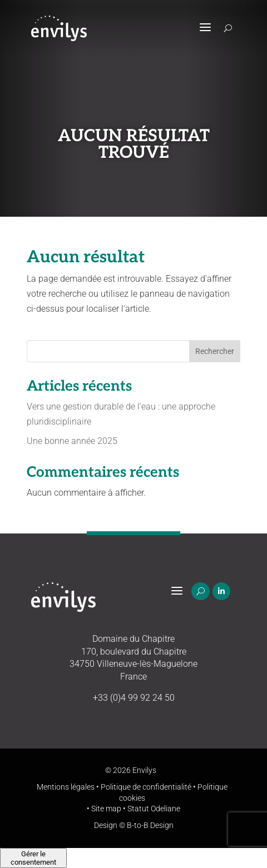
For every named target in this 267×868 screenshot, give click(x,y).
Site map (106, 809)
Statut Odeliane (154, 809)
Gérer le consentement (33, 858)
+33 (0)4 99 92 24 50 (134, 698)
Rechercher (215, 351)
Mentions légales (66, 787)
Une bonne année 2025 (72, 441)
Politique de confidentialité (146, 787)
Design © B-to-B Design (134, 825)
